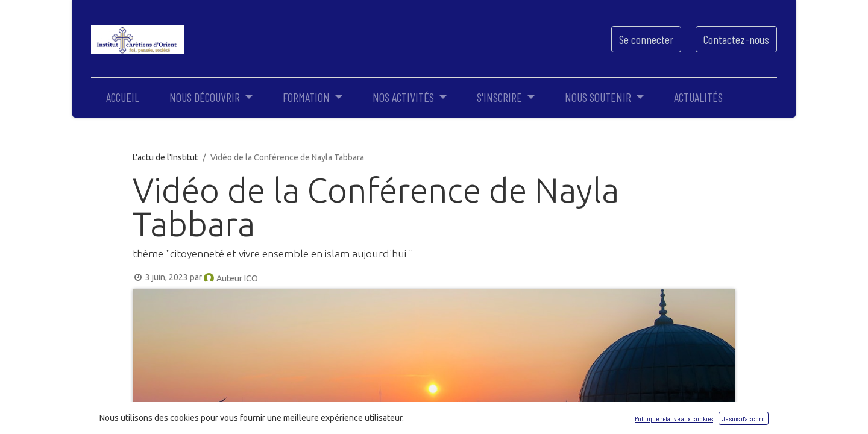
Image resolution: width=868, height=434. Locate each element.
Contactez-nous (736, 39)
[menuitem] (123, 97)
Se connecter (646, 39)
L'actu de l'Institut (165, 157)
